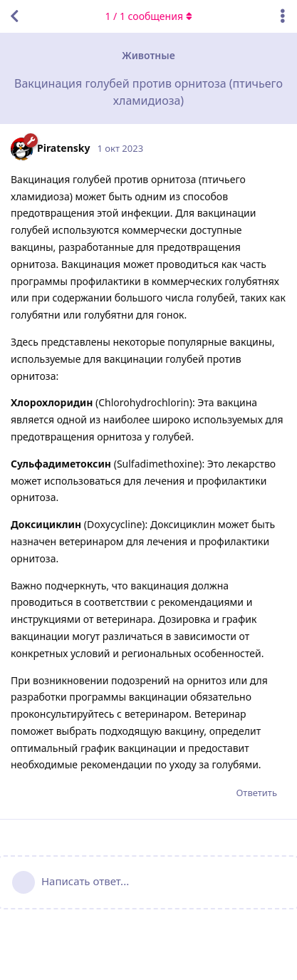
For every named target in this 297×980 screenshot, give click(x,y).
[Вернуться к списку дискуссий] (14, 16)
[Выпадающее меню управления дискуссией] (283, 16)
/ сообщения (148, 16)
